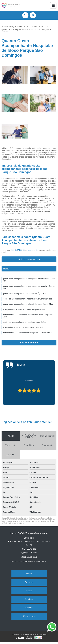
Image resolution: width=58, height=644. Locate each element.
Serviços (29, 599)
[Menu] (53, 5)
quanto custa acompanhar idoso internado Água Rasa (25, 294)
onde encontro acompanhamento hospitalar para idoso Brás (27, 333)
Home (29, 574)
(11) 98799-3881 (29, 557)
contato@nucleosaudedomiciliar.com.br (29, 561)
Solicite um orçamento (29, 259)
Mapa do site (29, 616)
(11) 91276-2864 (18, 250)
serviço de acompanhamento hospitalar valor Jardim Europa (27, 299)
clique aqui (32, 250)
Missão (29, 591)
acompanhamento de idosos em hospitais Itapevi (23, 327)
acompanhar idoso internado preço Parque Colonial (24, 309)
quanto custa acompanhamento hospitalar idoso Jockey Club (28, 304)
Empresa (29, 582)
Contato (29, 608)
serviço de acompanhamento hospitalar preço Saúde (24, 322)
